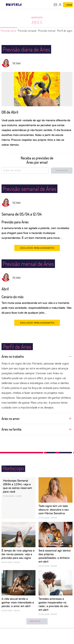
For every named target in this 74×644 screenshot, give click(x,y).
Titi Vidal (16, 63)
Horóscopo (37, 17)
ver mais (37, 621)
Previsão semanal (27, 31)
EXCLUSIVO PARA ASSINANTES (37, 248)
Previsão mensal (47, 31)
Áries (37, 22)
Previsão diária (9, 31)
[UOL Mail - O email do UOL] (55, 5)
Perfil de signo (65, 31)
